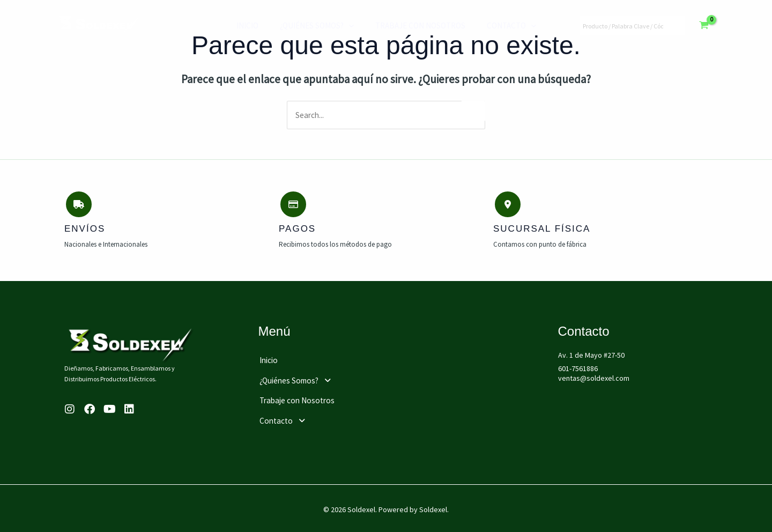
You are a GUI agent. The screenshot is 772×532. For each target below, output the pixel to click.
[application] (343, 26)
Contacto (495, 26)
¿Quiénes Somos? (311, 26)
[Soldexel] (99, 25)
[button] (333, 379)
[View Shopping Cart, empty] (704, 26)
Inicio (247, 25)
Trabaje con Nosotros (410, 25)
